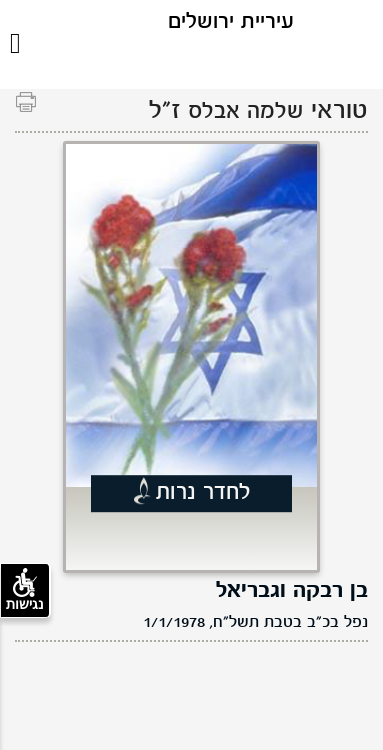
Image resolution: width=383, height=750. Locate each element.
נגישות (25, 590)
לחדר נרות (203, 493)
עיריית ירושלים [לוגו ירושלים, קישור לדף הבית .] (231, 22)
